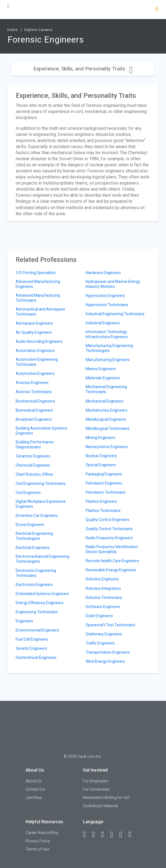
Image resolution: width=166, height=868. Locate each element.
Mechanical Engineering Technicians (106, 389)
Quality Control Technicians (109, 529)
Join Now (34, 798)
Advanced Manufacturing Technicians (38, 298)
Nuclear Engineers (101, 456)
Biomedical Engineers (34, 410)
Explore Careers (39, 30)
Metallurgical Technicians (108, 428)
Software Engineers (103, 607)
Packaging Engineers (104, 474)
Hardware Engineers (103, 273)
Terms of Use (37, 849)
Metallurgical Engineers (106, 419)
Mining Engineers (100, 438)
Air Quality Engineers (34, 332)
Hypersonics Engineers (105, 296)
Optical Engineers (101, 465)
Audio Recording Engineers (39, 341)
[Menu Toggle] (8, 6)
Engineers (24, 621)
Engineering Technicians (37, 612)
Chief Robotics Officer (35, 474)
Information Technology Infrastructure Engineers (107, 334)
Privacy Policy (38, 841)
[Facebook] (87, 835)
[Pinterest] (123, 835)
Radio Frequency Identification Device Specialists (112, 549)
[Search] (157, 10)
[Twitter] (105, 835)
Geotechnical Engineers (36, 657)
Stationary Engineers (104, 634)
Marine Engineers (101, 369)
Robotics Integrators (103, 588)
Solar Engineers (99, 616)
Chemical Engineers (33, 465)
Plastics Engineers (101, 501)
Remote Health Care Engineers (112, 561)
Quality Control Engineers (108, 520)
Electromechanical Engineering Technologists (43, 559)
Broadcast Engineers (34, 419)
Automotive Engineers (35, 373)
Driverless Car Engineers (37, 515)
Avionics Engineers (32, 383)
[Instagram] (114, 835)
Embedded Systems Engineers (42, 594)
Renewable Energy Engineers (111, 570)
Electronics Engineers (34, 585)
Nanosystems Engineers (107, 447)
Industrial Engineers (103, 323)
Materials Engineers (103, 378)
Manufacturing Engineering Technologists (109, 348)
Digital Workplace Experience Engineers (41, 504)
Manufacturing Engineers (108, 360)
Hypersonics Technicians (107, 305)
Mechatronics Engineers (107, 410)
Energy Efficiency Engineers (40, 603)
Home (13, 30)
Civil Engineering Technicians (41, 483)
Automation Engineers (35, 351)
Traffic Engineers (100, 643)
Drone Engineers (30, 525)
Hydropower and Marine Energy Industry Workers (113, 284)
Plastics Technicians (103, 511)
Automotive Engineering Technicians (37, 362)
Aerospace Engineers (34, 323)
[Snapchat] (132, 835)
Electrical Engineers (33, 548)
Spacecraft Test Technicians (110, 625)
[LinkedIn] (96, 835)
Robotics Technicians (104, 598)
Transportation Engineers (108, 652)
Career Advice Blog (42, 833)
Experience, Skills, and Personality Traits (83, 69)
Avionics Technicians (34, 392)
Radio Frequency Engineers (109, 538)
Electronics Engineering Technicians (36, 573)
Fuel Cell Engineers (32, 639)
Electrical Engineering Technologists (34, 536)
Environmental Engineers (37, 630)
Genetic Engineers (31, 648)
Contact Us (35, 789)
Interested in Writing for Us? (106, 798)
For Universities (96, 789)
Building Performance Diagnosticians (35, 444)
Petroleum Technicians (106, 492)
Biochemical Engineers (35, 401)
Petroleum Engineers (104, 483)
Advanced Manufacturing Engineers (38, 284)
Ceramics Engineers (33, 456)
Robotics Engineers (102, 579)
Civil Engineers (28, 493)
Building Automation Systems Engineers (42, 431)
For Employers (96, 781)
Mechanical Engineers (105, 401)
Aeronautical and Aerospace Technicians (40, 312)
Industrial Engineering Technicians (115, 314)
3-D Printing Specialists (36, 273)
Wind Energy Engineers (105, 661)
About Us (34, 781)
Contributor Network (100, 806)
